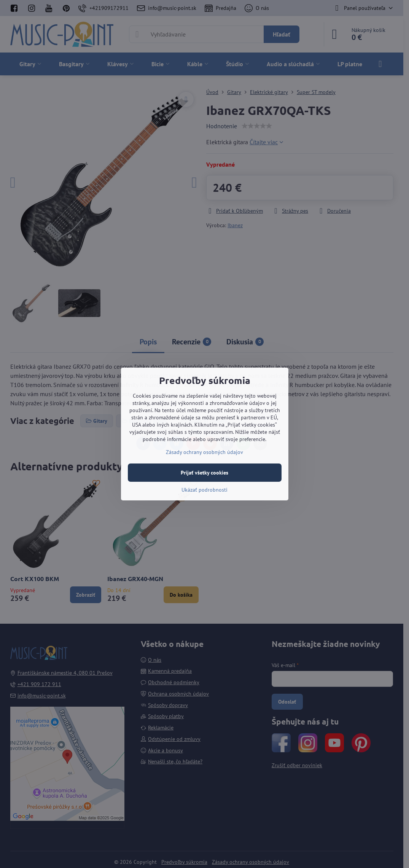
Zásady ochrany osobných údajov (204, 452)
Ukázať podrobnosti (204, 490)
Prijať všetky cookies (204, 473)
